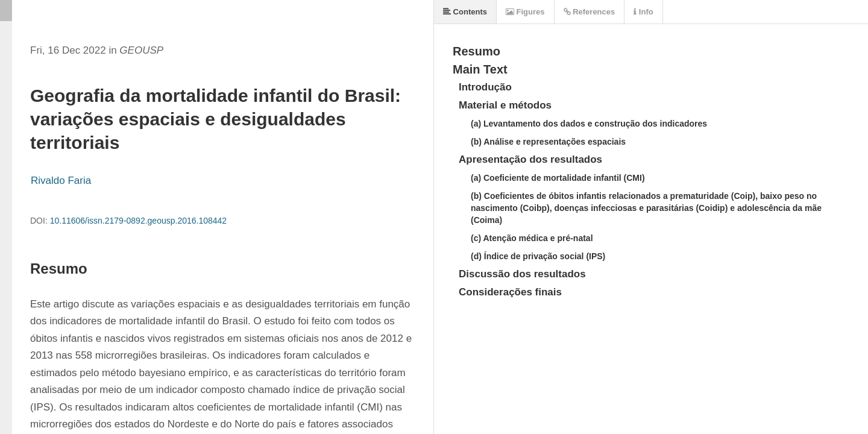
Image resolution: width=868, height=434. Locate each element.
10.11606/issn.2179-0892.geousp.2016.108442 (138, 221)
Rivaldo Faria (61, 181)
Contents (465, 12)
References (590, 12)
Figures (525, 12)
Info (643, 12)
